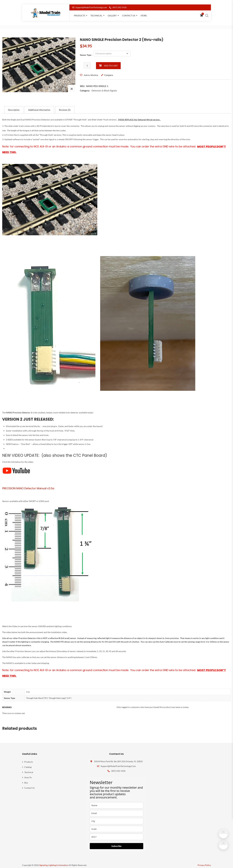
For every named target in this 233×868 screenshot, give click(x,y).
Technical (96, 16)
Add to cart (111, 63)
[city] (116, 818)
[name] (116, 803)
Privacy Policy (204, 862)
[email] (116, 811)
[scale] (116, 826)
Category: (85, 88)
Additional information (40, 107)
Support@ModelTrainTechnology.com (90, 7)
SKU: (82, 83)
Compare (109, 72)
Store (144, 16)
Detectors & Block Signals (104, 88)
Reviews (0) (65, 107)
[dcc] (116, 834)
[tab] (14, 107)
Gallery (112, 16)
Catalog (28, 764)
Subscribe (116, 843)
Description (14, 107)
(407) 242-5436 (118, 7)
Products (79, 16)
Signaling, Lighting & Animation (54, 862)
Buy (26, 780)
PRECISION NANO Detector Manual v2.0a (28, 486)
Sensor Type (86, 53)
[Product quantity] (87, 63)
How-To (28, 775)
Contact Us (129, 16)
